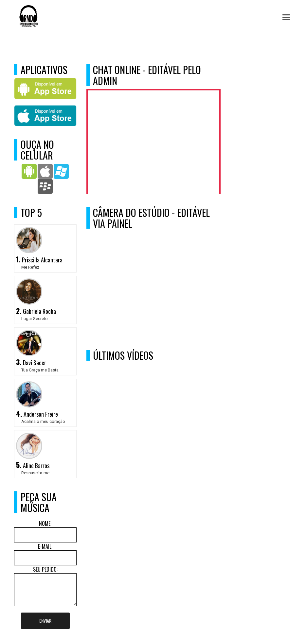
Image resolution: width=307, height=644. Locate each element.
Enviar (45, 621)
